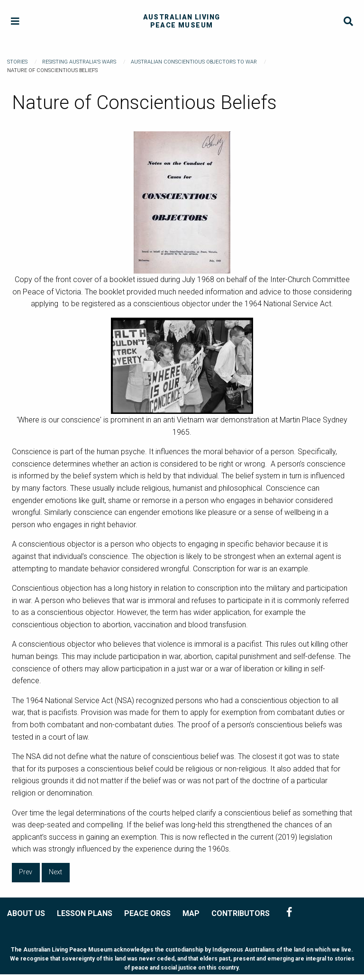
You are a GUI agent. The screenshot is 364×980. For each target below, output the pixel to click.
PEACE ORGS (147, 913)
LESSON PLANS (85, 913)
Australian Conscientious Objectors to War (194, 62)
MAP (191, 913)
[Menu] (15, 22)
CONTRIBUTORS (241, 913)
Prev (26, 872)
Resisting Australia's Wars (79, 62)
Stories (17, 62)
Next (55, 872)
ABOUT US (26, 913)
